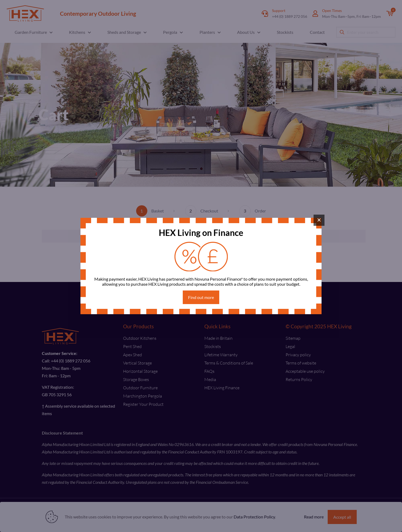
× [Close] (319, 220)
